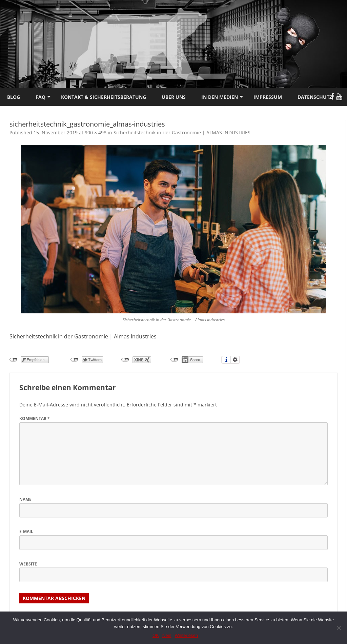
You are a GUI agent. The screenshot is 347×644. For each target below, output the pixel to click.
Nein (167, 635)
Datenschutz (315, 97)
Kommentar (35, 418)
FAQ (40, 97)
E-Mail (26, 531)
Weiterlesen (186, 635)
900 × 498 (96, 132)
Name (25, 499)
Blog (14, 97)
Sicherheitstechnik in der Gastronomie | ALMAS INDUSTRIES (182, 132)
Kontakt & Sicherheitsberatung (104, 97)
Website (28, 564)
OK (156, 635)
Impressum (268, 97)
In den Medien (220, 97)
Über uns (174, 97)
